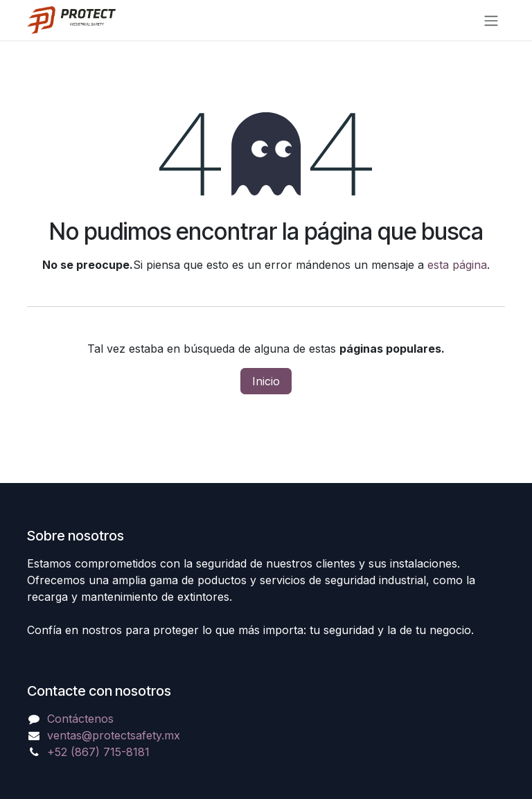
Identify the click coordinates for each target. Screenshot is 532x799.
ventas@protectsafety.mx (114, 735)
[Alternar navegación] (491, 20)
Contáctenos (80, 719)
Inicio (266, 381)
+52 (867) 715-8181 (98, 752)
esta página (457, 265)
